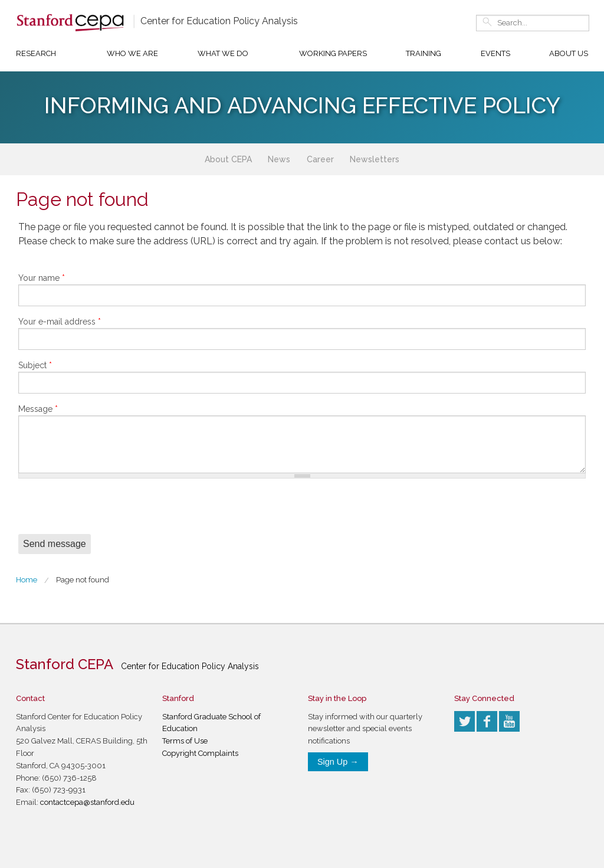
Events (495, 53)
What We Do (223, 53)
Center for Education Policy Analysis (219, 21)
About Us (569, 53)
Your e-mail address (60, 322)
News (279, 159)
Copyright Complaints (200, 753)
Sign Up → (338, 762)
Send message (55, 544)
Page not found (83, 580)
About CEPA (228, 159)
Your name (42, 278)
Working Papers (333, 53)
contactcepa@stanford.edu (87, 802)
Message (38, 409)
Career (320, 159)
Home (27, 580)
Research (36, 53)
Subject (35, 365)
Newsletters (375, 159)
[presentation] (108, 511)
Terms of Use (185, 741)
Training (424, 53)
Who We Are (132, 53)
